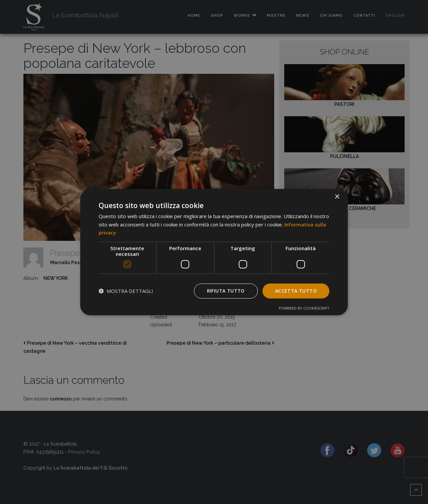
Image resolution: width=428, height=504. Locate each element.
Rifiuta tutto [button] (226, 291)
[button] (126, 291)
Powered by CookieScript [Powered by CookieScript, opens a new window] (304, 308)
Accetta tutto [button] (296, 291)
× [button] (337, 197)
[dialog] (214, 252)
